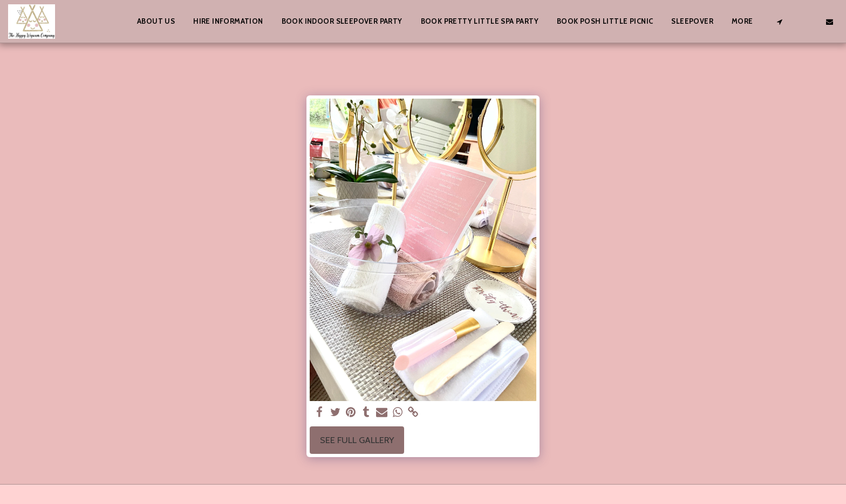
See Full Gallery (357, 440)
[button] (779, 22)
